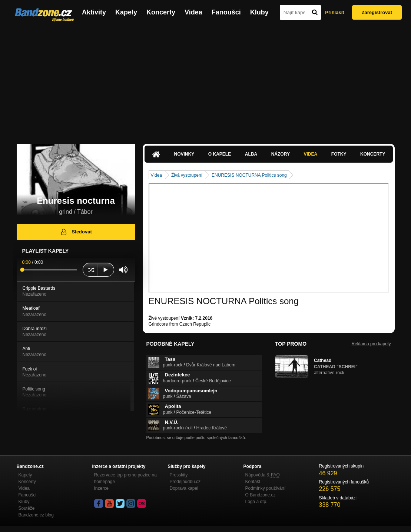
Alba (251, 154)
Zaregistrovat (377, 12)
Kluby (259, 12)
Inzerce (101, 488)
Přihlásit (334, 12)
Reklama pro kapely (371, 344)
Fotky (339, 154)
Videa (193, 12)
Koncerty (161, 12)
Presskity (179, 475)
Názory (281, 154)
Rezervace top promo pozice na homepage (125, 478)
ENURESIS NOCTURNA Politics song (249, 175)
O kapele (220, 154)
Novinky (184, 154)
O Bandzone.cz (261, 495)
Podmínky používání (266, 488)
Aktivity (94, 12)
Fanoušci (226, 12)
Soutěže (27, 508)
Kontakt (253, 482)
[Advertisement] (205, 81)
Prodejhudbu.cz (185, 482)
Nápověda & (263, 475)
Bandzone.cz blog (36, 515)
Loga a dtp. (256, 502)
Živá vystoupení (187, 175)
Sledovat (76, 232)
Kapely (126, 12)
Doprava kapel (184, 488)
